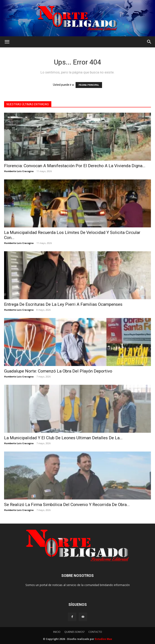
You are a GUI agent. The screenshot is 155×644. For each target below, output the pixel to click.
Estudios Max (103, 639)
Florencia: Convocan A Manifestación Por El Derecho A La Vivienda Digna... (75, 166)
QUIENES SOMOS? (74, 632)
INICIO (57, 632)
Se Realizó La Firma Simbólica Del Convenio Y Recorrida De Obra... (67, 505)
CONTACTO (95, 632)
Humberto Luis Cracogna (19, 171)
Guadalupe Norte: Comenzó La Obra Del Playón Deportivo (58, 371)
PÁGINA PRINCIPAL (89, 85)
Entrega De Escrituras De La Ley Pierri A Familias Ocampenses (63, 304)
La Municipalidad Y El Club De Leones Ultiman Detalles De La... (63, 438)
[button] (7, 42)
